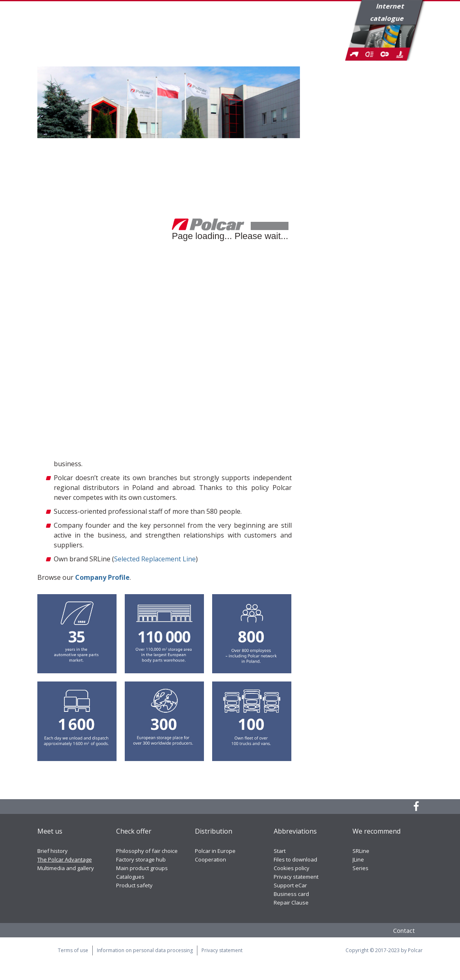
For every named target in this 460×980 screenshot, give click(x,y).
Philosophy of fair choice (147, 851)
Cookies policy (292, 868)
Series (360, 868)
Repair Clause (291, 903)
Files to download (295, 859)
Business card (291, 894)
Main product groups (142, 868)
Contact (404, 930)
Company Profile (102, 577)
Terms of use (73, 950)
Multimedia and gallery (66, 868)
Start (280, 851)
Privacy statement (296, 877)
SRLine (361, 851)
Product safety (134, 885)
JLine (358, 859)
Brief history (53, 851)
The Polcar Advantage (65, 859)
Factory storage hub (141, 859)
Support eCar (290, 885)
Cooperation (211, 859)
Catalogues (130, 877)
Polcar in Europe (215, 851)
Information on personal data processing (145, 950)
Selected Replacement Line (155, 559)
